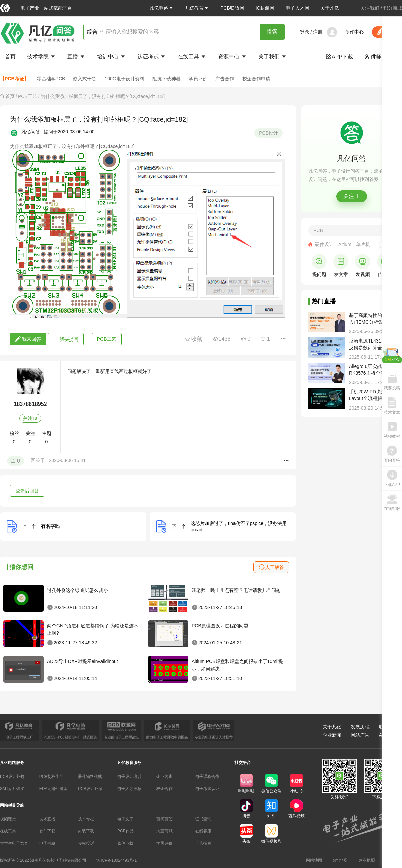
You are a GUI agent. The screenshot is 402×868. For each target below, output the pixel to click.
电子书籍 (47, 843)
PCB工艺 (28, 96)
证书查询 (203, 819)
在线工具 (192, 56)
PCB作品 (125, 831)
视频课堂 (8, 819)
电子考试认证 (207, 789)
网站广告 (360, 735)
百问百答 (164, 819)
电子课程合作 (207, 777)
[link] (10, 96)
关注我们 (370, 8)
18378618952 (30, 404)
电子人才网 (297, 8)
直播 (76, 56)
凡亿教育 (197, 8)
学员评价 (198, 79)
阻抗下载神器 (166, 79)
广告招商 (203, 843)
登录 (305, 32)
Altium (345, 244)
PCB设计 (269, 133)
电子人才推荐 (129, 789)
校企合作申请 (256, 79)
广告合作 (225, 79)
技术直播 (47, 819)
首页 (10, 56)
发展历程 (360, 727)
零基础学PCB (51, 79)
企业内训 (164, 777)
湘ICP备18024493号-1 (117, 860)
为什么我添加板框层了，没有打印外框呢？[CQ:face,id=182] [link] (103, 96)
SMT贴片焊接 (12, 789)
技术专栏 (86, 819)
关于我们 (273, 56)
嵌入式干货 (85, 79)
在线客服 (203, 831)
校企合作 (164, 789)
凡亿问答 (31, 132)
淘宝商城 (164, 831)
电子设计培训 (129, 777)
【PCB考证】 (14, 79)
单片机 (363, 244)
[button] (161, 8)
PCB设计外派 (90, 789)
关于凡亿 (330, 8)
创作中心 (354, 32)
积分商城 (393, 8)
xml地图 (341, 860)
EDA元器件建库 (53, 789)
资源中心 (232, 56)
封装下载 (86, 831)
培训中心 (112, 56)
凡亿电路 (161, 8)
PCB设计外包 (12, 777)
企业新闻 (332, 735)
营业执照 (367, 860)
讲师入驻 (378, 57)
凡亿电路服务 (12, 763)
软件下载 (47, 831)
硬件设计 (324, 244)
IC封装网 (265, 8)
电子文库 (125, 819)
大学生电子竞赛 (14, 843)
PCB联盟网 (232, 8)
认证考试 (152, 56)
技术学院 (42, 56)
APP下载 (339, 57)
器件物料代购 (90, 777)
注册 (318, 32)
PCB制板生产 (51, 777)
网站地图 (314, 860)
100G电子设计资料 (124, 79)
